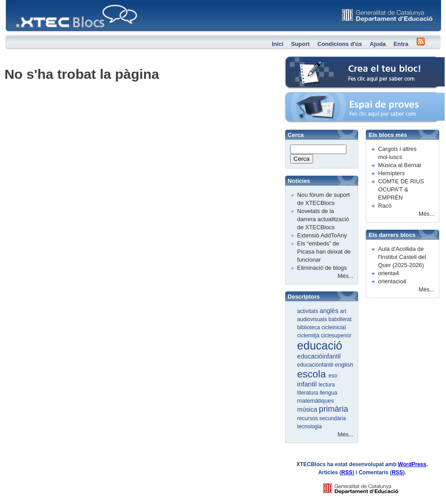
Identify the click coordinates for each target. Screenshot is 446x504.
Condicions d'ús (339, 44)
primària (334, 409)
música (308, 409)
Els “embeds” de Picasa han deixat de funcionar (324, 252)
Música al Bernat (399, 165)
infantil (308, 384)
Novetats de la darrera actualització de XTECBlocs (323, 219)
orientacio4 (392, 281)
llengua (329, 393)
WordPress (412, 464)
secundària (333, 418)
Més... (346, 276)
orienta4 (388, 273)
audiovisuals (313, 319)
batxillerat (340, 319)
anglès (330, 311)
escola (313, 374)
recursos (308, 418)
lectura (327, 385)
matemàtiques (316, 401)
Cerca (302, 159)
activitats (309, 311)
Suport (300, 44)
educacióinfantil (319, 356)
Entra (401, 44)
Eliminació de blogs (322, 268)
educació (320, 345)
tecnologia (310, 427)
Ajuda (378, 44)
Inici (278, 44)
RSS (347, 472)
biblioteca (309, 327)
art (343, 311)
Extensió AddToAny (322, 235)
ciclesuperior (336, 336)
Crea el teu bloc (305, 61)
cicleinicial (334, 327)
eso (333, 376)
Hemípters (391, 173)
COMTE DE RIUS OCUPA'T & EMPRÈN (401, 189)
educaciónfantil (316, 365)
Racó (385, 206)
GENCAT (369, 486)
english (344, 365)
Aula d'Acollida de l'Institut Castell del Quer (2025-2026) (402, 257)
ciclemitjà (309, 336)
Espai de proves (306, 97)
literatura (309, 393)
